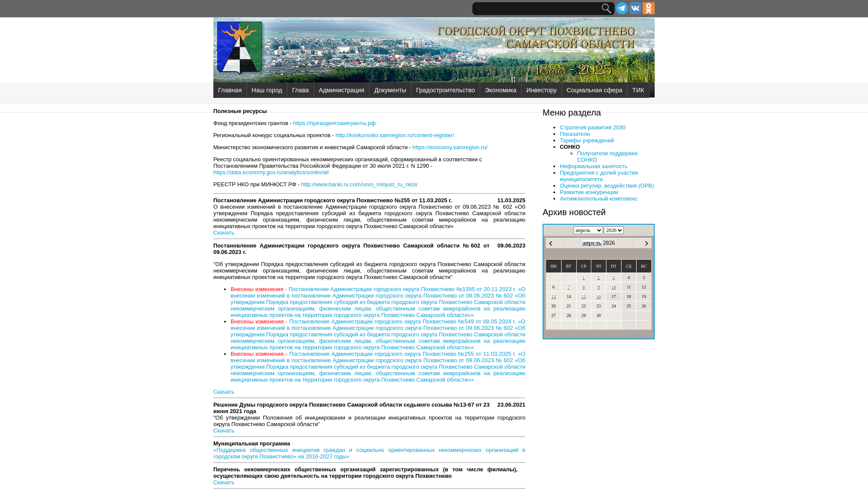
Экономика (501, 90)
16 (599, 296)
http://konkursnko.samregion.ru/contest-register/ (395, 135)
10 (614, 287)
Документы (390, 90)
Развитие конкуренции (589, 192)
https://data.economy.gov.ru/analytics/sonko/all (271, 172)
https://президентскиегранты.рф (334, 123)
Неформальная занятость (594, 166)
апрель (592, 243)
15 (584, 296)
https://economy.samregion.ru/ (450, 147)
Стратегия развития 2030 (593, 127)
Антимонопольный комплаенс (599, 199)
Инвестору (541, 90)
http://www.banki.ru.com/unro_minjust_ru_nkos (359, 184)
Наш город (267, 90)
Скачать (224, 233)
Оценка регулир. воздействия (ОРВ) (607, 186)
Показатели (575, 134)
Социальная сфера (595, 90)
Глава (301, 90)
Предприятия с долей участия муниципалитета (599, 176)
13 (553, 296)
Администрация (342, 90)
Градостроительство (446, 90)
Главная (230, 90)
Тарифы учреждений (587, 140)
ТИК (638, 90)
